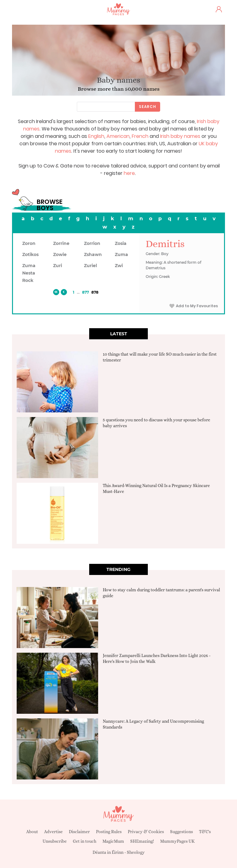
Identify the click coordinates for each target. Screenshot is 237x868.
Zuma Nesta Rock (29, 273)
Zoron (29, 243)
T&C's (205, 832)
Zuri (58, 266)
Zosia (121, 243)
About (32, 832)
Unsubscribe (55, 841)
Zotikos (30, 254)
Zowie (60, 254)
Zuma (121, 254)
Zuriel (90, 266)
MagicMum (113, 841)
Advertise (53, 832)
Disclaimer (79, 832)
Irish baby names (180, 136)
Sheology (136, 852)
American (118, 136)
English (96, 136)
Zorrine (61, 243)
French (140, 136)
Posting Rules (109, 832)
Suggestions (181, 832)
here (129, 173)
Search (148, 107)
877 (85, 292)
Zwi (119, 266)
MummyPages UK (177, 841)
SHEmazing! (142, 841)
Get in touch (85, 841)
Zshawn (93, 254)
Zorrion (92, 243)
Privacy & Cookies (146, 832)
